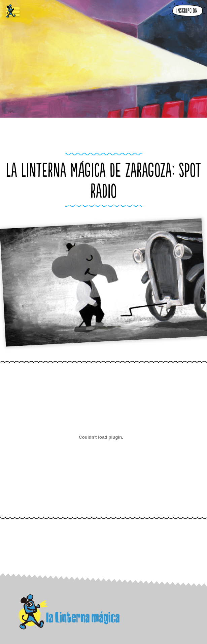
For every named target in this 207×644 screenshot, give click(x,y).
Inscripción (187, 11)
